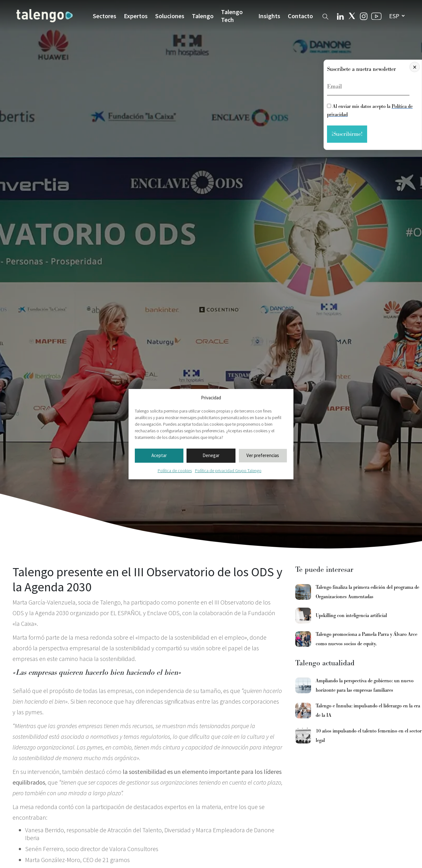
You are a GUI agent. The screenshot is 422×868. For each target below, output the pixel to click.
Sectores (105, 16)
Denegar (211, 455)
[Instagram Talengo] (364, 16)
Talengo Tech (232, 16)
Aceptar (159, 455)
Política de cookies (175, 471)
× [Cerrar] (415, 67)
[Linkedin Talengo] (340, 16)
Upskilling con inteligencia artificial (351, 615)
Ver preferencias (263, 455)
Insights (269, 16)
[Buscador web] (325, 16)
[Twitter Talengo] (352, 16)
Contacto (300, 16)
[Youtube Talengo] (376, 16)
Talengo (203, 16)
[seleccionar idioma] (397, 16)
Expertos (136, 16)
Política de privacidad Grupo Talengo (228, 471)
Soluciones (170, 16)
